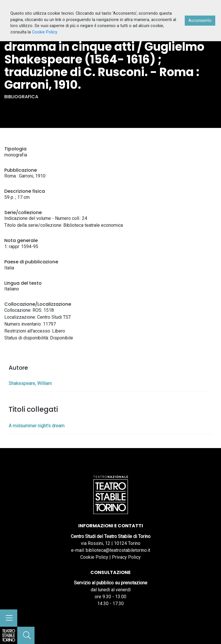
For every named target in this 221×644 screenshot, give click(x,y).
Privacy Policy (126, 557)
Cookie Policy (94, 557)
